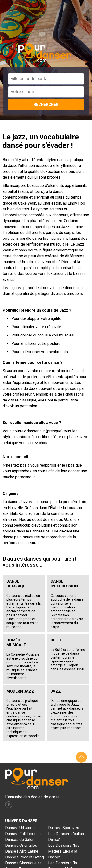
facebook (9, 805)
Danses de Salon (20, 840)
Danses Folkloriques (23, 834)
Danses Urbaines (20, 828)
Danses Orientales (21, 845)
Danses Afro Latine (22, 851)
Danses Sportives (64, 828)
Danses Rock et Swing (25, 857)
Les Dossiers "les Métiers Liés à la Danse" (64, 851)
